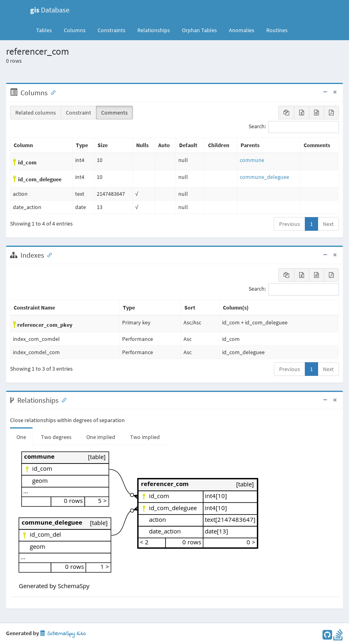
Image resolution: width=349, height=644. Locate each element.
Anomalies (242, 30)
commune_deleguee (264, 177)
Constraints (111, 30)
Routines (277, 30)
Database (50, 10)
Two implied (145, 437)
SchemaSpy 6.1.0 (63, 634)
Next (328, 224)
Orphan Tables (199, 30)
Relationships (154, 30)
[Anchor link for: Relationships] (62, 400)
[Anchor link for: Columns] (51, 92)
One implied (101, 437)
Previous (290, 224)
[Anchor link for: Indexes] (48, 254)
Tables (47, 30)
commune (252, 160)
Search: (294, 127)
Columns (75, 30)
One (21, 437)
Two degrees (56, 437)
